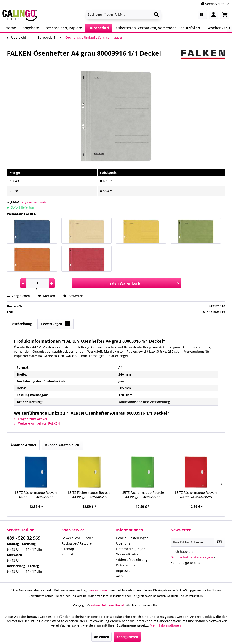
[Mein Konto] (213, 14)
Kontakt (67, 554)
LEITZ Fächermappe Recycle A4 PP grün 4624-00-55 (143, 495)
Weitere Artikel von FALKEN (37, 423)
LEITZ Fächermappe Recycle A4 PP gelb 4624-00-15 (89, 495)
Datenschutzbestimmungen (192, 557)
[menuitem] (123, 14)
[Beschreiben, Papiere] (64, 28)
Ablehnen (101, 637)
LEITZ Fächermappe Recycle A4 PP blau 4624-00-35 (36, 495)
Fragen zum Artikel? (31, 419)
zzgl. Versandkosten (35, 202)
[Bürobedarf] (99, 28)
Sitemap (68, 549)
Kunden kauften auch (62, 445)
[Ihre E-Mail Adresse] (192, 542)
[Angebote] (31, 28)
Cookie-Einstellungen (132, 538)
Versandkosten (128, 554)
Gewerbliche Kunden (78, 538)
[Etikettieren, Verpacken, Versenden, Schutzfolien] (158, 28)
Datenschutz (126, 565)
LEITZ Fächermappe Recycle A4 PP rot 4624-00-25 (196, 495)
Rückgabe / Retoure (77, 543)
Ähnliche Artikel (23, 445)
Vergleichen (18, 296)
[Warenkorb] (225, 14)
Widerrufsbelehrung (132, 560)
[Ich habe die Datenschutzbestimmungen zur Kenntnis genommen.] (172, 551)
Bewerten (73, 296)
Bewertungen (56, 324)
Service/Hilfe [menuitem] (213, 4)
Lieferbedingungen (131, 549)
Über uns (123, 543)
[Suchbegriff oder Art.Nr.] (123, 14)
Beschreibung (21, 324)
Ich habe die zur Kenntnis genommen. (195, 557)
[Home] (11, 28)
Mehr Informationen (165, 625)
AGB (119, 576)
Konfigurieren (127, 637)
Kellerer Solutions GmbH (107, 605)
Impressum (125, 571)
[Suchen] (156, 14)
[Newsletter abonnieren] (219, 542)
